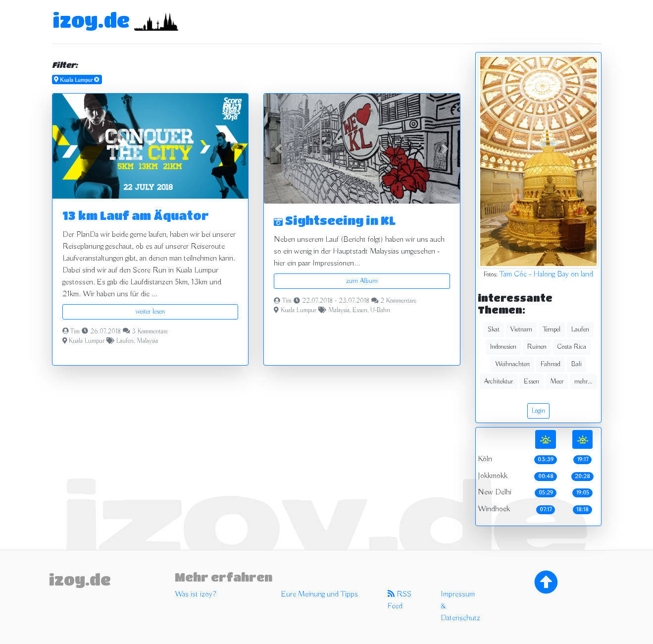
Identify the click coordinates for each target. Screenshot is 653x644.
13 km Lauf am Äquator (136, 215)
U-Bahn (380, 311)
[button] (278, 149)
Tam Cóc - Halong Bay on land (546, 274)
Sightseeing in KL (335, 220)
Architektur (499, 381)
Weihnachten (512, 364)
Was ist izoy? (195, 594)
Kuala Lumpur (87, 341)
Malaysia (147, 341)
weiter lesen (150, 312)
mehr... (583, 381)
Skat (494, 329)
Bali (577, 364)
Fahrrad (551, 364)
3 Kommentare (150, 332)
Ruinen (537, 347)
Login (538, 411)
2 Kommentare (398, 301)
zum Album (362, 281)
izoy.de (91, 20)
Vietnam (521, 329)
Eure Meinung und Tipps (320, 594)
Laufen (125, 341)
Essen (360, 311)
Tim (75, 332)
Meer (557, 381)
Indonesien (503, 347)
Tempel (552, 329)
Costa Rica (572, 347)
